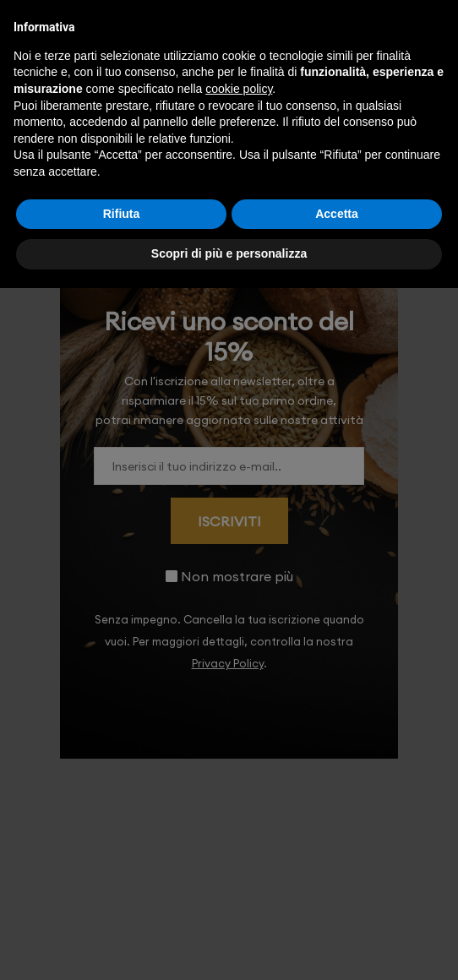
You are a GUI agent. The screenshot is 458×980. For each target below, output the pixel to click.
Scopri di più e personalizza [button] (229, 253)
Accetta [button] (337, 214)
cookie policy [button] (239, 89)
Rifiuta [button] (122, 214)
